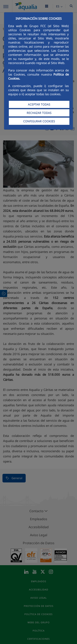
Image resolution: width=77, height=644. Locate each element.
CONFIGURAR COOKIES (39, 121)
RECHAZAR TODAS (39, 113)
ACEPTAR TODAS (39, 104)
